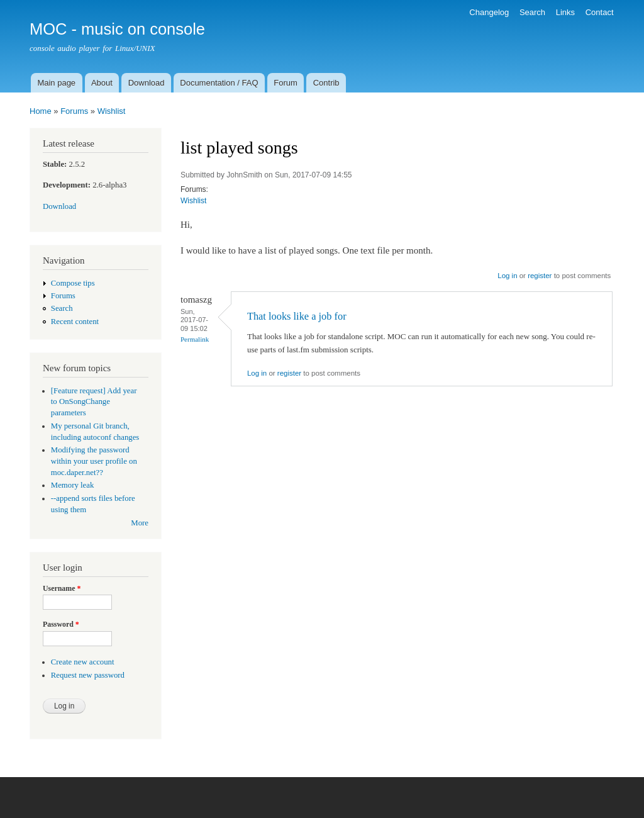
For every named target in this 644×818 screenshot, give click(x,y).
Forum (286, 83)
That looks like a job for (297, 316)
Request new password (88, 675)
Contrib (326, 83)
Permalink (195, 339)
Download (147, 83)
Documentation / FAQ (219, 83)
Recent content (75, 322)
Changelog (489, 12)
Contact (600, 12)
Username (62, 588)
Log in (507, 276)
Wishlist (112, 111)
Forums (74, 111)
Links (565, 12)
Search (532, 12)
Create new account (83, 662)
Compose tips (73, 283)
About (102, 83)
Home (41, 111)
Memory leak (73, 485)
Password (61, 624)
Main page (56, 83)
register (540, 276)
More (140, 523)
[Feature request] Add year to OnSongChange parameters (94, 402)
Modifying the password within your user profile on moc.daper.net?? (94, 461)
